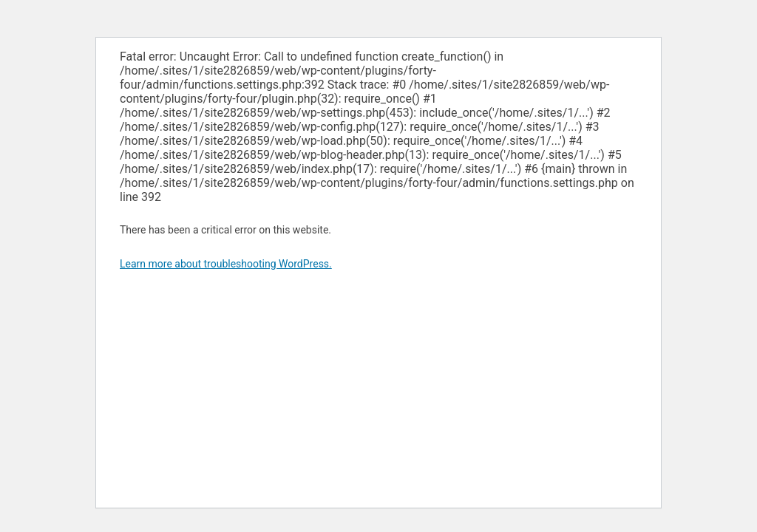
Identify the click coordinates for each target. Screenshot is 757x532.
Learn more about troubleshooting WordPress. (226, 264)
